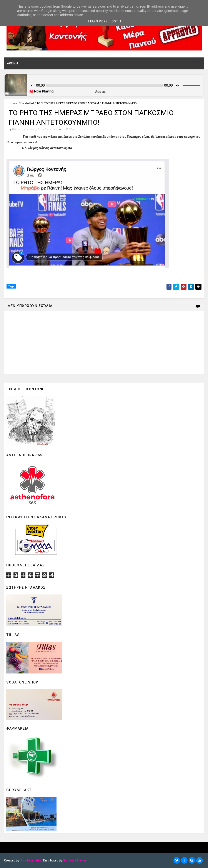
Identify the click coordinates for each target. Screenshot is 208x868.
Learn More (98, 21)
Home (13, 103)
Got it (117, 21)
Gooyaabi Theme (75, 860)
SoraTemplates (31, 860)
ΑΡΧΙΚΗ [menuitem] (12, 63)
